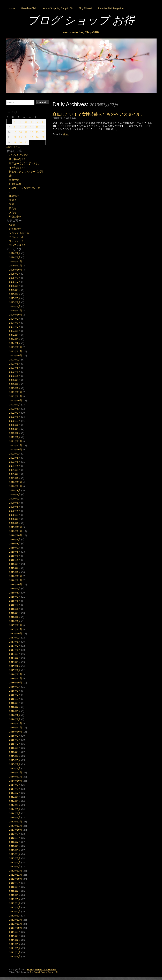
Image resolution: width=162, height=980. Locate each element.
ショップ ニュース (19, 233)
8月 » (17, 147)
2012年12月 (16, 871)
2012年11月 (16, 875)
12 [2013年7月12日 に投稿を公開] (37, 127)
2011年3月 (15, 956)
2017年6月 (15, 650)
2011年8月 (15, 936)
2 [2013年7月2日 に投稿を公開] (20, 122)
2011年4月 (15, 952)
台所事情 (14, 180)
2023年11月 (16, 351)
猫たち (13, 208)
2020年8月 (15, 495)
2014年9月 (15, 785)
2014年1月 (15, 817)
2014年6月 (15, 797)
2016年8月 (15, 691)
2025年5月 (15, 290)
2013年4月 (15, 854)
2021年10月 (16, 450)
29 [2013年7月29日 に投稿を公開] (15, 142)
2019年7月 (15, 548)
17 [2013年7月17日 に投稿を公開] (26, 132)
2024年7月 (15, 327)
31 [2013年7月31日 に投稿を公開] (26, 142)
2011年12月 (16, 920)
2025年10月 (16, 270)
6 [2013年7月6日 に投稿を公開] (43, 122)
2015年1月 (15, 768)
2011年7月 (15, 940)
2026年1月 (15, 257)
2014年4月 (15, 805)
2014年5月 (15, 801)
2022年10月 (16, 400)
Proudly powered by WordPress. (42, 969)
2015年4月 (15, 756)
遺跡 (12, 204)
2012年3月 (15, 907)
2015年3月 (15, 760)
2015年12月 (16, 723)
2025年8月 (15, 278)
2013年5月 (15, 850)
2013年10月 (16, 830)
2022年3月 (15, 429)
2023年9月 (15, 360)
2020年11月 (16, 486)
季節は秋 (14, 196)
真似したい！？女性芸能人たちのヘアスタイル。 (99, 114)
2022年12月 (16, 392)
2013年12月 (16, 822)
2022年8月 (15, 409)
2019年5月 (15, 556)
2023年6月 (15, 368)
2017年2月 (15, 666)
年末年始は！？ (18, 167)
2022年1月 (15, 437)
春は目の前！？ (18, 159)
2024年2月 (15, 343)
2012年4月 (15, 903)
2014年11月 (16, 777)
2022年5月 (15, 421)
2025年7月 (15, 282)
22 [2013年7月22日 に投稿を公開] (15, 137)
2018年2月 (15, 617)
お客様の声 (15, 229)
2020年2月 (15, 519)
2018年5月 (15, 605)
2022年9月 (15, 405)
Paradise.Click (29, 8)
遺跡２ (13, 200)
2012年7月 (15, 891)
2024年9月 (15, 319)
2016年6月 (15, 699)
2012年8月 (15, 887)
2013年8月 (15, 838)
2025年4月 (15, 294)
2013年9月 (15, 834)
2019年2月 (15, 568)
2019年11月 (16, 531)
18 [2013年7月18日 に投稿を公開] (32, 132)
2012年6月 (15, 895)
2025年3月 (15, 298)
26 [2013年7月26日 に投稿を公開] (37, 137)
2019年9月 (15, 539)
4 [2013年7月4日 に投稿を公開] (32, 122)
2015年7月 (15, 744)
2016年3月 (15, 711)
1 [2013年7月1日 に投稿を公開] (15, 122)
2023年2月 (15, 384)
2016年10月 (16, 683)
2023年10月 (16, 356)
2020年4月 (15, 511)
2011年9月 (15, 932)
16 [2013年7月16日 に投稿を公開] (20, 132)
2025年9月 (15, 274)
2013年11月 (16, 826)
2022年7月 (15, 413)
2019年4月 (15, 560)
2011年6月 (15, 944)
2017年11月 (16, 629)
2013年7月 (15, 842)
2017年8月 (15, 642)
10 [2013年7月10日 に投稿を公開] (26, 127)
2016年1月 (15, 719)
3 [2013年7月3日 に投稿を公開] (26, 122)
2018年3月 (15, 613)
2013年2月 (15, 862)
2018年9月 (15, 589)
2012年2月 (15, 912)
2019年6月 (15, 552)
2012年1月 (15, 916)
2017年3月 (15, 662)
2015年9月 (15, 736)
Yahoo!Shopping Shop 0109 (58, 8)
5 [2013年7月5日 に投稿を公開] (37, 122)
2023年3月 (15, 380)
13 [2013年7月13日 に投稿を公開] (43, 127)
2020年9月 (15, 490)
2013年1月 (15, 867)
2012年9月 (15, 883)
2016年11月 (16, 678)
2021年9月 (15, 454)
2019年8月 (15, 544)
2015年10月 (16, 732)
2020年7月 (15, 499)
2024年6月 (15, 331)
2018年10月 (16, 584)
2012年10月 (16, 879)
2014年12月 (16, 773)
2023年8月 (15, 364)
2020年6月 (15, 503)
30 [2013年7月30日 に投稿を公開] (20, 142)
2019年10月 (16, 535)
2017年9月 (15, 638)
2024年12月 (16, 311)
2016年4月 (15, 707)
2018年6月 (15, 601)
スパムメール (16, 237)
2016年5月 (15, 703)
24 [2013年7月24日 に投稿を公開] (26, 137)
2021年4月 (15, 466)
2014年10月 (16, 781)
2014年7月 (15, 793)
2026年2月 (15, 253)
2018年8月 (15, 593)
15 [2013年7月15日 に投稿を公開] (15, 132)
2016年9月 (15, 687)
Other (66, 134)
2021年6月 (15, 458)
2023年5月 (15, 372)
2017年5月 (15, 654)
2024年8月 (15, 323)
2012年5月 (15, 899)
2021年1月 (15, 478)
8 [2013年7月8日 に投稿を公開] (15, 127)
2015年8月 (15, 740)
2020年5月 (15, 507)
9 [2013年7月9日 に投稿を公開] (20, 127)
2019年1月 (15, 572)
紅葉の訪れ (15, 184)
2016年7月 (15, 695)
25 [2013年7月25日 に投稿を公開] (32, 137)
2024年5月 (15, 335)
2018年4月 (15, 609)
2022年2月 (15, 433)
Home (12, 8)
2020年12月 (16, 482)
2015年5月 (15, 752)
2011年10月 (16, 928)
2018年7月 (15, 597)
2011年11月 (16, 924)
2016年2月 (15, 715)
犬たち (13, 212)
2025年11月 (16, 266)
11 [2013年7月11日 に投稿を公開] (32, 127)
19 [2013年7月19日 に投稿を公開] (37, 132)
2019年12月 (16, 527)
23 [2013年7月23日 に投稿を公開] (20, 137)
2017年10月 (16, 634)
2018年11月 (16, 580)
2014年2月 (15, 813)
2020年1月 (15, 523)
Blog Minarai (85, 8)
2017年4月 (15, 658)
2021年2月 (15, 474)
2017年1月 (15, 670)
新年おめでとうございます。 (25, 163)
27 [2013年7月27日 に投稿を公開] (43, 137)
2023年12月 (16, 347)
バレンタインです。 (20, 155)
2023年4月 (15, 376)
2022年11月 (16, 396)
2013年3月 (15, 858)
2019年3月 (15, 564)
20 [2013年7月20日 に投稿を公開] (43, 132)
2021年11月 (16, 445)
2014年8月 (15, 789)
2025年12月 (16, 261)
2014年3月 (15, 809)
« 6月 (9, 147)
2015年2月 (15, 764)
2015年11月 (16, 728)
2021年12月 (16, 441)
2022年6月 (15, 417)
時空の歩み (15, 217)
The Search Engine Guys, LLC (44, 972)
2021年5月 (15, 462)
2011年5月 (15, 948)
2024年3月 (15, 339)
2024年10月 (16, 315)
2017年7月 (15, 646)
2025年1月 (15, 306)
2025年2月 (15, 302)
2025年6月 (15, 286)
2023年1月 (15, 388)
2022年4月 (15, 425)
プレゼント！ (16, 241)
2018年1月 (15, 621)
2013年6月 (15, 846)
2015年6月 (15, 748)
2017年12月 (16, 625)
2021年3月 (15, 470)
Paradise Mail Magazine (111, 8)
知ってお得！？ (18, 245)
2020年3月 (15, 515)
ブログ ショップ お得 (81, 20)
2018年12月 (16, 576)
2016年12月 (16, 674)
